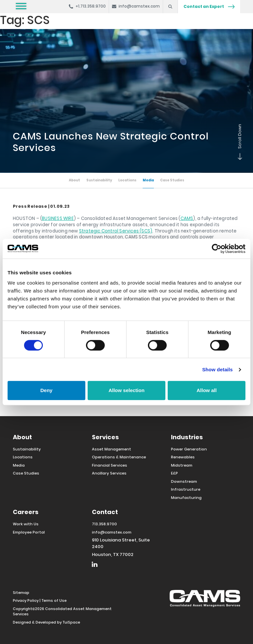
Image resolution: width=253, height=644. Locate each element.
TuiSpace (71, 622)
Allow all (207, 390)
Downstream (184, 481)
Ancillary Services (109, 473)
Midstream (182, 465)
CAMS (187, 218)
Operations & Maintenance (119, 457)
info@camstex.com (112, 532)
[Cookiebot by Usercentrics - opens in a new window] (217, 249)
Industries (187, 437)
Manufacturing (186, 498)
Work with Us (26, 524)
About (72, 181)
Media (149, 181)
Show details (218, 369)
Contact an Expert (209, 6)
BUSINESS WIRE (58, 218)
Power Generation (189, 449)
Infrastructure (186, 489)
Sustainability (98, 181)
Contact (105, 512)
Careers (26, 512)
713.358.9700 (105, 524)
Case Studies (174, 181)
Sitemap (21, 593)
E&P (174, 473)
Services (105, 437)
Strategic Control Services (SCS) (116, 231)
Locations (127, 181)
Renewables (183, 457)
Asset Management (112, 449)
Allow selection (126, 390)
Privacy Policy (26, 600)
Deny (46, 390)
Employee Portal (29, 532)
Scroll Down (239, 158)
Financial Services (110, 465)
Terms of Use (54, 600)
